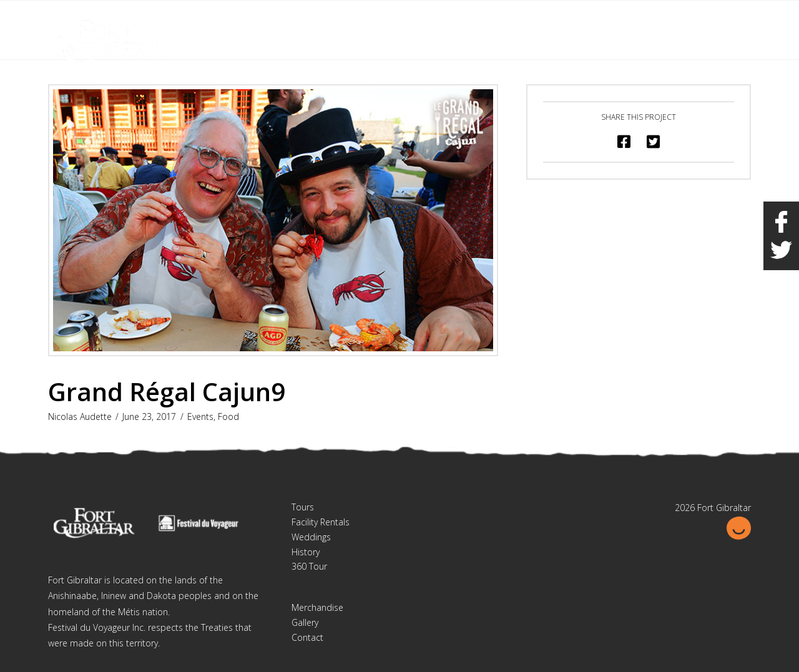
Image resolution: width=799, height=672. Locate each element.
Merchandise (317, 607)
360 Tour (309, 566)
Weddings (311, 537)
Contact (307, 637)
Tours (303, 507)
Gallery (305, 622)
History (306, 552)
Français (685, 18)
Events (200, 416)
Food (228, 416)
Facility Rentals (321, 522)
